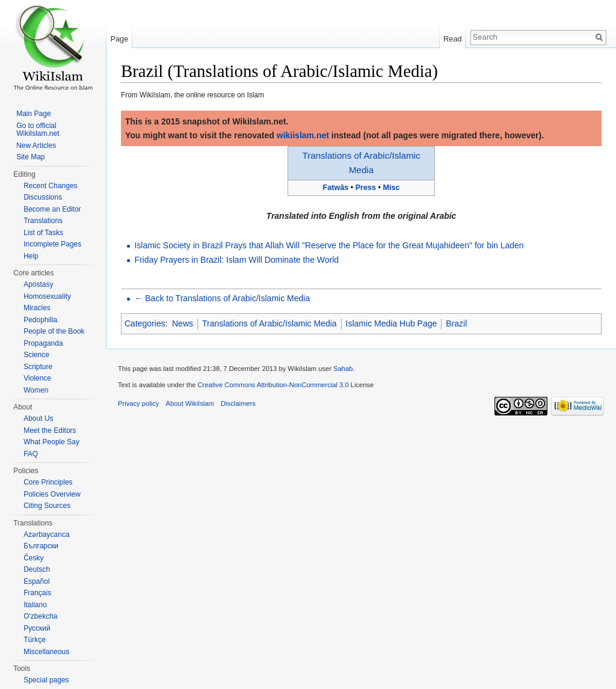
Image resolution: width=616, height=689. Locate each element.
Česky (33, 558)
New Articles (36, 145)
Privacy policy (138, 403)
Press (366, 188)
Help (31, 256)
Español (36, 581)
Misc (391, 188)
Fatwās (336, 188)
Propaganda (43, 343)
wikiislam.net (303, 135)
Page (119, 39)
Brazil (456, 323)
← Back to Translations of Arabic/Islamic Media (222, 298)
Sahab (343, 369)
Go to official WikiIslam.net (38, 130)
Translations (43, 221)
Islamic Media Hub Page (392, 323)
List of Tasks (43, 233)
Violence (37, 378)
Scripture (38, 367)
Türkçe (35, 640)
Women (36, 390)
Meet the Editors (50, 430)
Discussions (43, 197)
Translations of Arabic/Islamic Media (269, 323)
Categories (145, 323)
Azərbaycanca (46, 534)
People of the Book (54, 331)
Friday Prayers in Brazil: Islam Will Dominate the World (236, 260)
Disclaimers (238, 403)
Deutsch (37, 569)
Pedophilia (40, 320)
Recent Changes (50, 186)
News (183, 323)
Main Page (33, 114)
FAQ (31, 454)
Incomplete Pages (52, 244)
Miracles (37, 308)
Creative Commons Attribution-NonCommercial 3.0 (273, 385)
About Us (38, 418)
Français (37, 593)
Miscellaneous (46, 652)
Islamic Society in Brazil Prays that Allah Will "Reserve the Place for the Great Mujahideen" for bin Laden (329, 245)
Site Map (30, 157)
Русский (37, 628)
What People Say (51, 442)
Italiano (35, 605)
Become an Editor (52, 209)
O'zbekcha (40, 616)
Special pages (46, 680)
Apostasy (38, 284)
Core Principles (48, 482)
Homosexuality (47, 296)
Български (41, 546)
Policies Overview (52, 494)
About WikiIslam (190, 403)
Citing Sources (47, 506)
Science (36, 355)
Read (453, 39)
